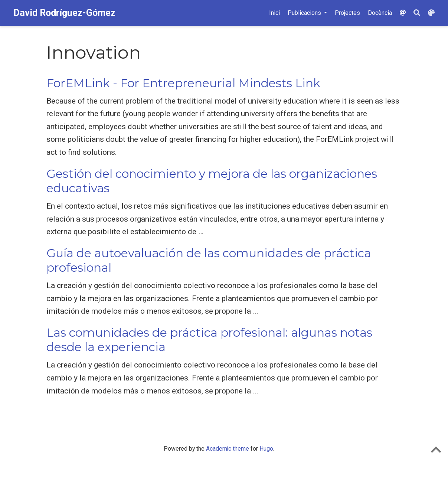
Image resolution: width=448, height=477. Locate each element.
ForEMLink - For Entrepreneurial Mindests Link (183, 83)
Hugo (266, 449)
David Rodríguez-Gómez (64, 13)
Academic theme (228, 449)
